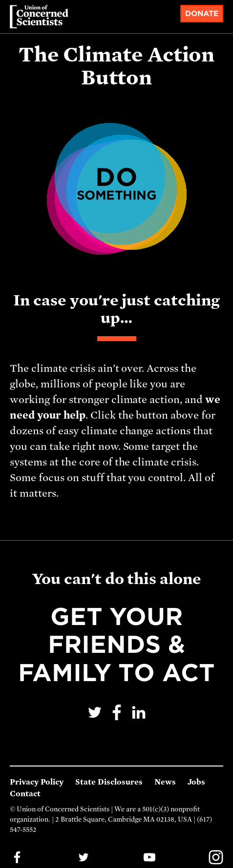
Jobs (196, 782)
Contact (25, 794)
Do (117, 182)
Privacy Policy (37, 782)
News (165, 782)
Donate (202, 14)
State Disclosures (109, 782)
